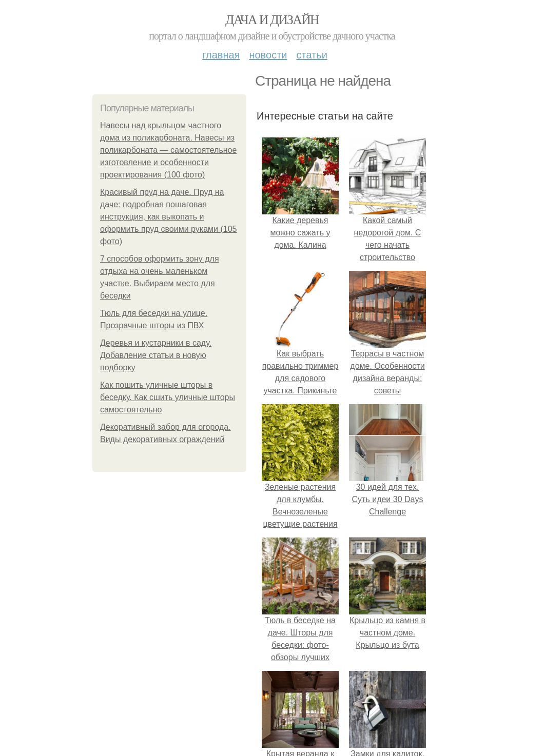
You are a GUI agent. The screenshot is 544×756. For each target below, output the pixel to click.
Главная (221, 55)
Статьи (312, 55)
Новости (268, 55)
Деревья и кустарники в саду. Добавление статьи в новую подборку (156, 355)
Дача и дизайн (272, 20)
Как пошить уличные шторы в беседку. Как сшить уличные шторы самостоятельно (168, 397)
